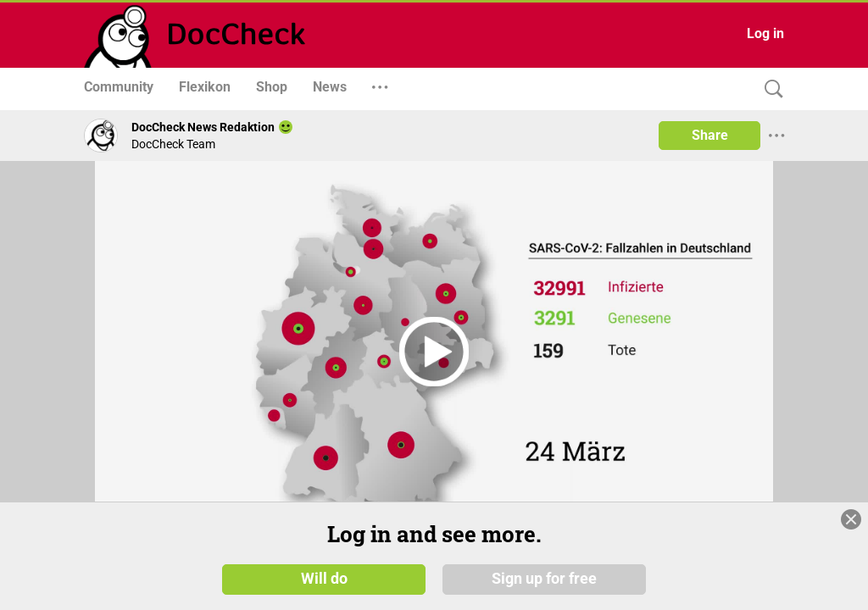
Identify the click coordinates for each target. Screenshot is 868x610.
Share (710, 135)
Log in (765, 33)
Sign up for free (544, 578)
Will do (324, 578)
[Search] (770, 89)
